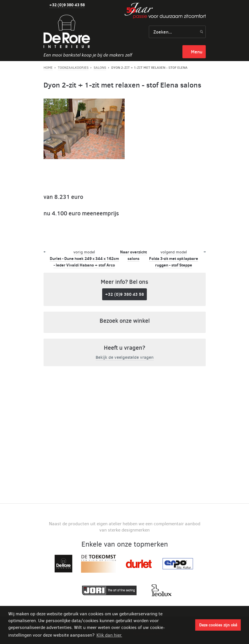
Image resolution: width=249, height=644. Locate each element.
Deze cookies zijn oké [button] (218, 625)
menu (197, 52)
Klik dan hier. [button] (109, 635)
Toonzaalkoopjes (73, 68)
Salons (100, 68)
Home (48, 68)
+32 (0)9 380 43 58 (67, 5)
